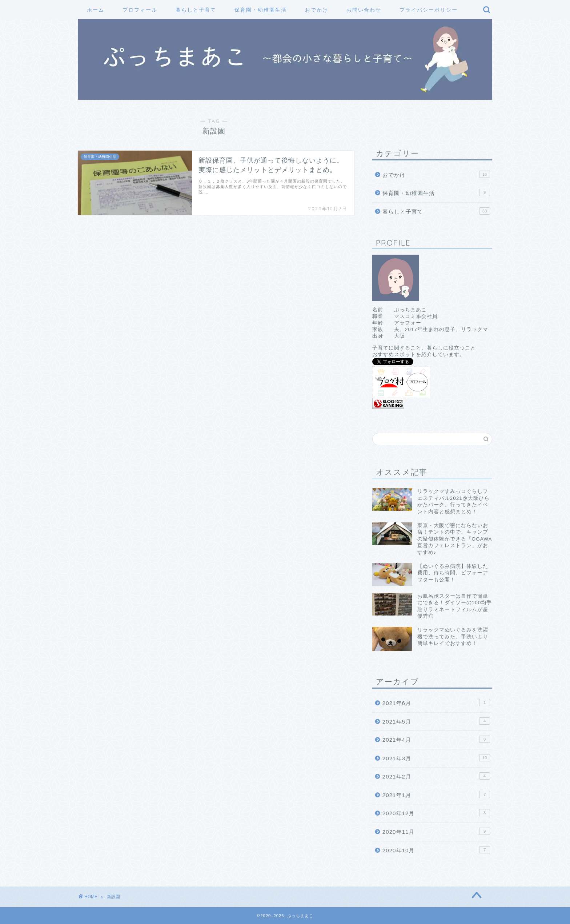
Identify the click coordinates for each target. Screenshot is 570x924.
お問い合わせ (364, 10)
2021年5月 (436, 721)
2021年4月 (436, 739)
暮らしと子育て (196, 10)
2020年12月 (436, 813)
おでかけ (317, 10)
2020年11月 (436, 831)
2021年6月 (436, 702)
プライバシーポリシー (429, 10)
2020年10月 (436, 850)
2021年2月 (436, 776)
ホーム (96, 10)
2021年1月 (436, 794)
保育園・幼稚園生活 (261, 10)
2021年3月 (436, 758)
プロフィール (140, 10)
